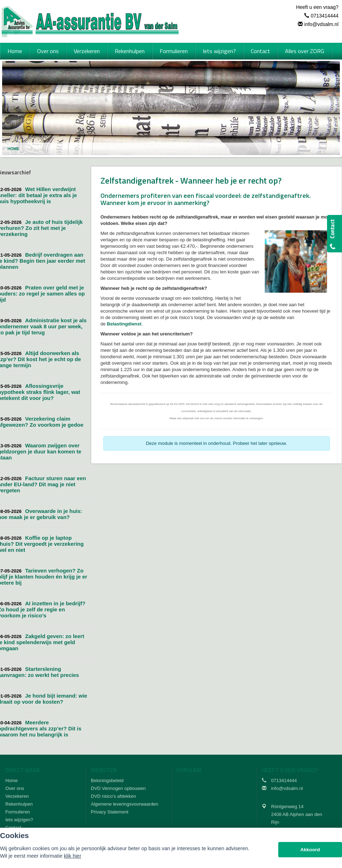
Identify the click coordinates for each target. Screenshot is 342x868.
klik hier (72, 856)
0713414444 (325, 16)
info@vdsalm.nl (321, 24)
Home (13, 149)
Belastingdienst (124, 324)
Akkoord (310, 850)
